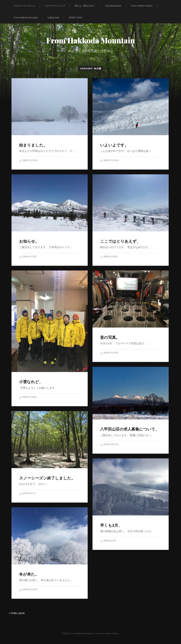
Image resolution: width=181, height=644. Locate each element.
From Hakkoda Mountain (26, 18)
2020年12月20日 (28, 161)
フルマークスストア (55, 6)
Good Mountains (113, 6)
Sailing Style (53, 18)
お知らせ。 (29, 241)
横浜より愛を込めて (85, 6)
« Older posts (17, 613)
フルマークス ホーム (24, 6)
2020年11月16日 (109, 161)
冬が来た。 (29, 574)
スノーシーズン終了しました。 (47, 478)
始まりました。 (33, 145)
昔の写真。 (110, 337)
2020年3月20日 (109, 257)
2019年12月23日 (109, 353)
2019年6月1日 (27, 493)
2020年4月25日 (28, 257)
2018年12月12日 (28, 590)
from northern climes (142, 6)
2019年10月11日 (109, 445)
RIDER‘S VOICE (76, 18)
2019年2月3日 (108, 541)
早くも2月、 (111, 525)
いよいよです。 (114, 145)
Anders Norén (112, 634)
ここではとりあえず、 (120, 241)
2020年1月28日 (28, 397)
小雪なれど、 (31, 382)
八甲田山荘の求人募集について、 (130, 429)
